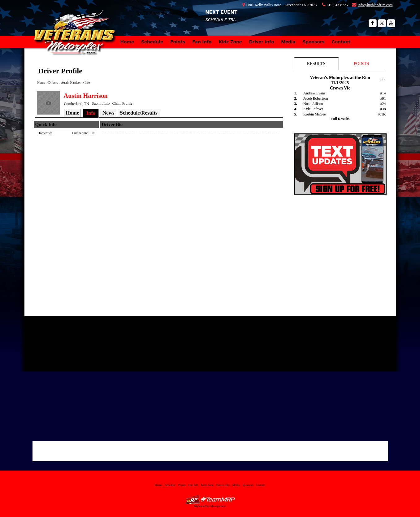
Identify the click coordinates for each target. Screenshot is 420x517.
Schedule (152, 42)
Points (178, 42)
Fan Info (202, 42)
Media (288, 42)
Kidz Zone (230, 42)
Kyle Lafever (313, 109)
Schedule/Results (139, 113)
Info (87, 83)
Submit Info (101, 103)
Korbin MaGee (314, 114)
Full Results (340, 119)
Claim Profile (122, 103)
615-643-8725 (337, 5)
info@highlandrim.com (375, 5)
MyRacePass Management (210, 506)
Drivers (53, 83)
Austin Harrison (71, 83)
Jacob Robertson (316, 98)
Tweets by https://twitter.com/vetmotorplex (269, 327)
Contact (341, 42)
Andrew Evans (314, 93)
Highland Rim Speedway (151, 331)
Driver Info (262, 42)
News (108, 113)
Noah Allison (313, 104)
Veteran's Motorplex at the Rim (77, 39)
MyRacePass (210, 500)
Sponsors (313, 42)
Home (127, 42)
